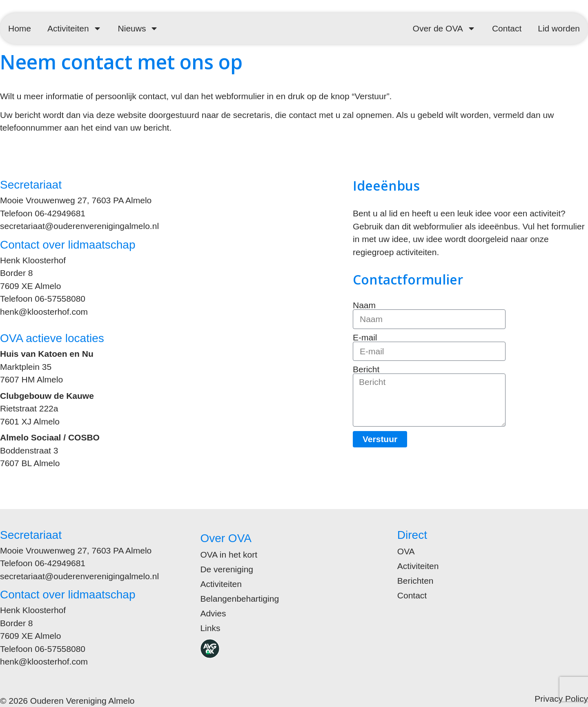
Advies (213, 613)
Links (210, 628)
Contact (507, 28)
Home (20, 28)
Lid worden (559, 28)
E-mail (365, 337)
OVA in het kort (229, 555)
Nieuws (138, 28)
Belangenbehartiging (239, 599)
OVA (406, 551)
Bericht (366, 369)
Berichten (415, 581)
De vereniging (227, 569)
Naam (364, 305)
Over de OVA (444, 28)
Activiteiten (75, 28)
